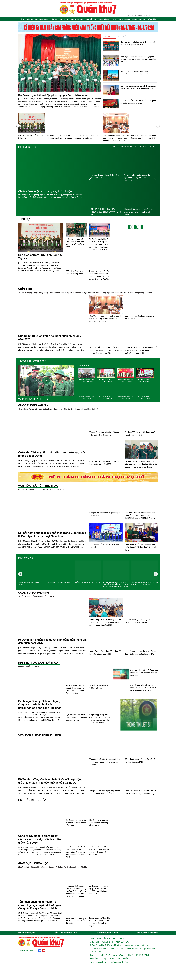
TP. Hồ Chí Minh (24, 606)
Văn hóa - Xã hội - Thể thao (63, 20)
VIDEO (115, 148)
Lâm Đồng (44, 606)
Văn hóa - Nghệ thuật (26, 499)
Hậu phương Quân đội (143, 302)
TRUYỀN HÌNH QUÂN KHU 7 (32, 371)
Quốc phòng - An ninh (45, 20)
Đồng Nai (35, 606)
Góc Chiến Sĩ (93, 419)
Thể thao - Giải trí (48, 499)
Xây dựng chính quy (79, 419)
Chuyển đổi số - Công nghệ (29, 882)
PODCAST (154, 148)
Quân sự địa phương (81, 20)
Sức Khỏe (60, 499)
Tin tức (21, 302)
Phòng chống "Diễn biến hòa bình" (51, 302)
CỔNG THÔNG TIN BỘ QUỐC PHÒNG (147, 947)
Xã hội (38, 499)
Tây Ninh (53, 606)
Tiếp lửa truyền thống (74, 302)
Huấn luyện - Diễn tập (62, 419)
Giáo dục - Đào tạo (47, 882)
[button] (158, 127)
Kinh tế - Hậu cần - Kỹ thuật (111, 20)
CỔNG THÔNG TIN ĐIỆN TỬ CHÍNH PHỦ (67, 947)
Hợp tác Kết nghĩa (127, 20)
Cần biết (84, 882)
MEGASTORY (126, 148)
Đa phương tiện (95, 20)
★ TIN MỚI (109, 38)
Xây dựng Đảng (31, 302)
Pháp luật (59, 882)
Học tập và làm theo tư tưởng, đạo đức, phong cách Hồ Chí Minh (109, 302)
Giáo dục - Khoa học (142, 20)
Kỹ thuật (36, 676)
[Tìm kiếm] (156, 16)
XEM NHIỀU (123, 38)
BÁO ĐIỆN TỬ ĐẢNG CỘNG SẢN (27, 947)
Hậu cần (28, 676)
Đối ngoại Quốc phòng (44, 419)
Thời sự (25, 20)
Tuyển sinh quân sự (72, 882)
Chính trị (33, 20)
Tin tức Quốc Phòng (26, 419)
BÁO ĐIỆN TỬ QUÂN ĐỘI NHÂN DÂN (108, 947)
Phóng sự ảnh (155, 20)
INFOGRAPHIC (141, 148)
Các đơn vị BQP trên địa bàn (40, 749)
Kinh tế (21, 676)
